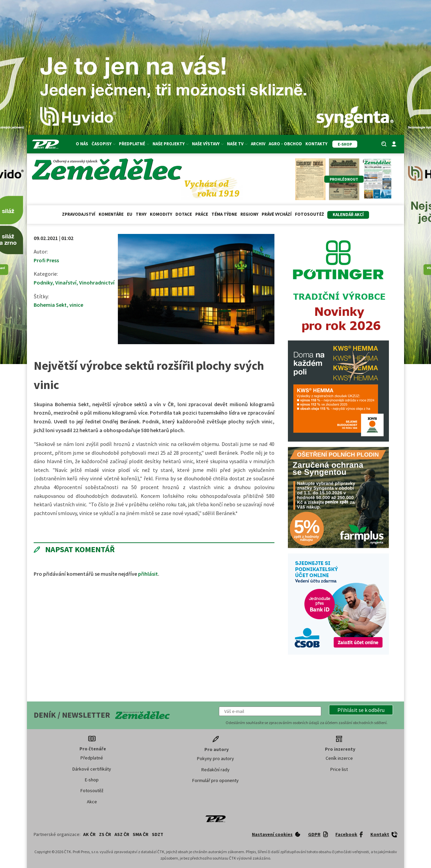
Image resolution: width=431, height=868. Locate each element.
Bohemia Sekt (50, 305)
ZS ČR (105, 834)
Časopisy (104, 144)
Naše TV (237, 144)
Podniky (43, 282)
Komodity (161, 214)
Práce (202, 214)
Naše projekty (171, 144)
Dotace (184, 214)
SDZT (158, 834)
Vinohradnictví (97, 282)
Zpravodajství (79, 214)
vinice (76, 305)
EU (130, 214)
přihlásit (148, 574)
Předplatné (134, 144)
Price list (339, 769)
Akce (92, 802)
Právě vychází (277, 214)
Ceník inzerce (339, 758)
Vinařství (66, 282)
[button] (361, 710)
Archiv (258, 144)
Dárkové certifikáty (92, 769)
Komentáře (111, 214)
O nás (82, 144)
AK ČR (89, 834)
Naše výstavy (208, 144)
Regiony (249, 214)
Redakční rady (215, 770)
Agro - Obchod (285, 144)
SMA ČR (141, 834)
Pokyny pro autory (215, 758)
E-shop (92, 780)
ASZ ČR (122, 834)
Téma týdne (224, 214)
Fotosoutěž (309, 214)
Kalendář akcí (348, 215)
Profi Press (46, 260)
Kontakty (316, 144)
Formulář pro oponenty (215, 780)
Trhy (141, 214)
